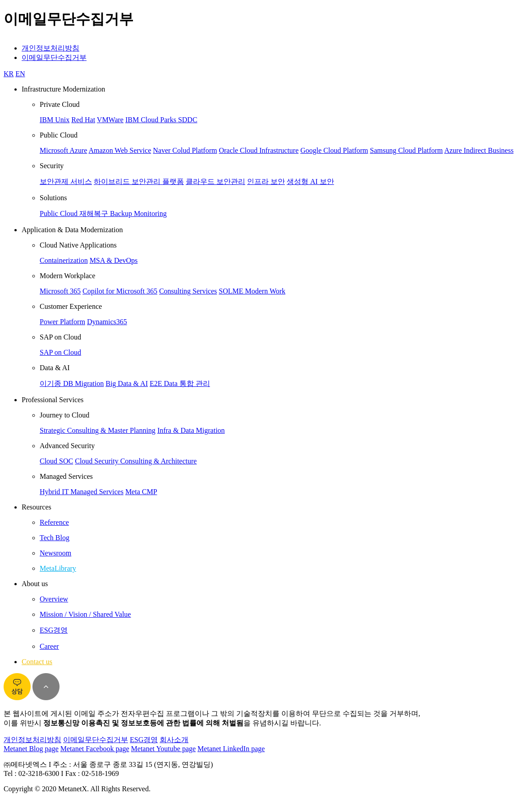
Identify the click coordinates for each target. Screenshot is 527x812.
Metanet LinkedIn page (231, 749)
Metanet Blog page (31, 749)
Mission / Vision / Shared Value (85, 614)
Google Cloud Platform (334, 150)
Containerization (64, 260)
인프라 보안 (266, 181)
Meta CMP (141, 492)
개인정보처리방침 (50, 48)
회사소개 (174, 740)
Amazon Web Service (120, 150)
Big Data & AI (127, 383)
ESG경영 (54, 630)
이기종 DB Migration (72, 383)
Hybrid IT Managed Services (82, 492)
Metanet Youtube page (164, 749)
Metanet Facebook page (95, 749)
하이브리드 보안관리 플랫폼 (139, 181)
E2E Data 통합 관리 (180, 383)
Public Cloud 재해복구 (75, 213)
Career (49, 646)
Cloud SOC (56, 461)
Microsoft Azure (63, 150)
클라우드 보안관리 (215, 181)
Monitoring (150, 213)
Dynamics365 (107, 322)
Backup (122, 213)
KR (9, 74)
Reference (54, 522)
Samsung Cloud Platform (406, 150)
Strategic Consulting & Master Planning (98, 430)
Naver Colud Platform (185, 150)
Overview (54, 599)
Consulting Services (188, 291)
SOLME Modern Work (252, 291)
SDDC (188, 120)
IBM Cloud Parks (152, 120)
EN (20, 74)
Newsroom (55, 553)
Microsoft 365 (60, 291)
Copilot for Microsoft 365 (120, 291)
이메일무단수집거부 (54, 57)
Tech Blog (55, 538)
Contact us (37, 662)
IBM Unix (55, 120)
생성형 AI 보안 (310, 181)
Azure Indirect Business (479, 150)
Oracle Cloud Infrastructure (259, 150)
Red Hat (83, 120)
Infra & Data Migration (191, 430)
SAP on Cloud (60, 352)
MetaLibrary (58, 568)
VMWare (110, 120)
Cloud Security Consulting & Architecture (136, 461)
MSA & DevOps (114, 260)
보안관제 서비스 (66, 181)
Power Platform (62, 322)
